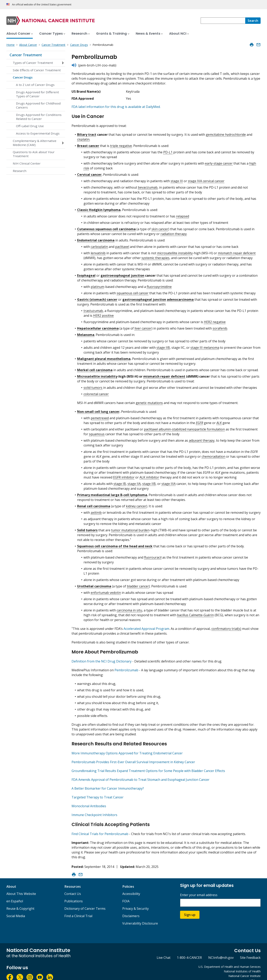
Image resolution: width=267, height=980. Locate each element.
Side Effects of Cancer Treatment (37, 70)
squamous (97, 432)
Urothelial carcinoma (94, 584)
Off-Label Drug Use (30, 126)
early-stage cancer (219, 162)
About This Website (21, 887)
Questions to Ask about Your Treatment (34, 154)
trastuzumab (93, 309)
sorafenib (220, 327)
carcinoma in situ (129, 608)
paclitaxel (122, 245)
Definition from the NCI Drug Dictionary (102, 658)
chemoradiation (213, 455)
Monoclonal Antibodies (89, 801)
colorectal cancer (96, 392)
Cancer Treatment (26, 55)
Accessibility (131, 887)
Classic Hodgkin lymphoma (99, 208)
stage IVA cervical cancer (206, 179)
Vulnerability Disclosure (140, 917)
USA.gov (255, 974)
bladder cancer (138, 584)
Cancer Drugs (23, 77)
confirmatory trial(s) (226, 627)
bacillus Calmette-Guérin (195, 613)
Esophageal (86, 274)
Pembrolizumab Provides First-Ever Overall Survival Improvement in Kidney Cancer (133, 757)
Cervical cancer (89, 173)
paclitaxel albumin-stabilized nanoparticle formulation (184, 427)
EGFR (199, 421)
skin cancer (160, 227)
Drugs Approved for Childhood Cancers (38, 105)
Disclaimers (131, 909)
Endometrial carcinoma (96, 238)
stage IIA (134, 482)
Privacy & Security (135, 902)
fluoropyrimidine (159, 285)
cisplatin (83, 138)
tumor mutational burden (130, 528)
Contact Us (73, 887)
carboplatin (99, 245)
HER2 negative (215, 320)
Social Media (16, 909)
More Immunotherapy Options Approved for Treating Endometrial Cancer (127, 748)
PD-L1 (168, 150)
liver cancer (143, 327)
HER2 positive (103, 314)
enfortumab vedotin (106, 591)
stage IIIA (169, 482)
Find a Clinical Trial (78, 909)
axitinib (96, 511)
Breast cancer (88, 144)
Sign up (190, 908)
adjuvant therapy (202, 439)
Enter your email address (199, 888)
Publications (74, 894)
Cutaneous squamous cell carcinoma (106, 227)
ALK (219, 421)
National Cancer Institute (245, 969)
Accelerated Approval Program (146, 627)
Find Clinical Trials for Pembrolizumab (100, 827)
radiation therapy (174, 232)
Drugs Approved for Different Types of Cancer (37, 94)
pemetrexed (100, 416)
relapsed (183, 214)
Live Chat (164, 951)
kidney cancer (136, 504)
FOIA (126, 894)
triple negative (121, 144)
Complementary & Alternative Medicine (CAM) (35, 143)
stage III (177, 179)
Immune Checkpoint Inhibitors (94, 810)
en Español (15, 894)
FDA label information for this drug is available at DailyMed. (116, 107)
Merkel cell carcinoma (95, 368)
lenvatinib (98, 251)
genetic (141, 401)
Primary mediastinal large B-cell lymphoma (112, 493)
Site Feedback (250, 951)
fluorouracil (153, 556)
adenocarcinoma (180, 298)
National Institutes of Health (242, 964)
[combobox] (223, 21)
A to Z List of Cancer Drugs (35, 85)
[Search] (253, 21)
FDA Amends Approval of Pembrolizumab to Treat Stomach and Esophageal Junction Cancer (140, 774)
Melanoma (86, 333)
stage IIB (163, 346)
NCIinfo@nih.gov (221, 951)
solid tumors (93, 386)
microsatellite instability (175, 251)
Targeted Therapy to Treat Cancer (98, 792)
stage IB (120, 482)
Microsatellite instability (97, 375)
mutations (155, 401)
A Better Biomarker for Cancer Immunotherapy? (108, 783)
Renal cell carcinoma (94, 504)
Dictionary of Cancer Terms (85, 902)
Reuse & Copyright (20, 902)
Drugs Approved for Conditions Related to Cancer (39, 117)
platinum (97, 285)
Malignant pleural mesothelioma (104, 357)
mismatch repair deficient (237, 251)
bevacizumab (148, 186)
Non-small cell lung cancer (98, 410)
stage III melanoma (205, 346)
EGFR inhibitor (124, 475)
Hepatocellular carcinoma (98, 327)
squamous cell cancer (133, 291)
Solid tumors (87, 528)
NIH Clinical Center (27, 163)
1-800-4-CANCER (189, 951)
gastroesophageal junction (122, 274)
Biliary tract (87, 133)
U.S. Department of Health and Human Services (230, 960)
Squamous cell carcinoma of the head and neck (115, 544)
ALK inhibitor (149, 475)
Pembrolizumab (126, 667)
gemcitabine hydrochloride (226, 133)
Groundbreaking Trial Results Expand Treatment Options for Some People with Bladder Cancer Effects (148, 766)
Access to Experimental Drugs (38, 133)
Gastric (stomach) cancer (97, 298)
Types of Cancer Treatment (33, 63)
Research (20, 171)
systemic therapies (155, 256)
